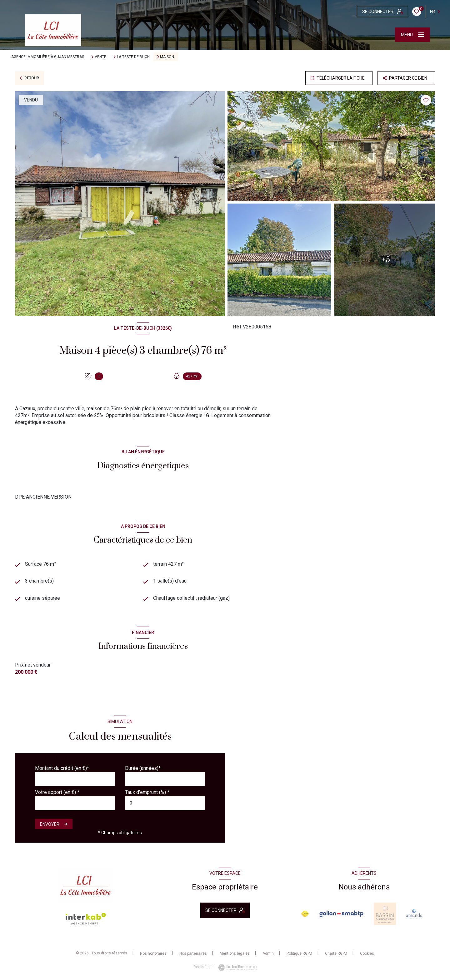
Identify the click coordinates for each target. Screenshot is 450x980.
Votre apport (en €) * (57, 792)
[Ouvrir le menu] (412, 35)
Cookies (367, 954)
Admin (268, 953)
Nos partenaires (193, 953)
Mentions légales (235, 953)
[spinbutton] (165, 803)
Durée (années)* (143, 768)
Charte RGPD (336, 953)
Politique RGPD (299, 953)
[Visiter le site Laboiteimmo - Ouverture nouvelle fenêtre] (236, 968)
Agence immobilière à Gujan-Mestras (48, 57)
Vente (100, 57)
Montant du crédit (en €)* (62, 768)
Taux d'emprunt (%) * (147, 792)
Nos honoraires (153, 953)
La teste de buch (133, 57)
